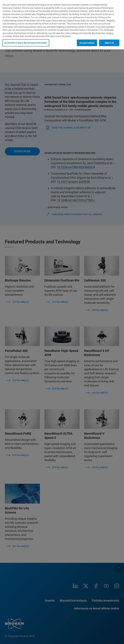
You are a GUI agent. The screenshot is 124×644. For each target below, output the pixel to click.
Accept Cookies (87, 43)
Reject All (109, 43)
